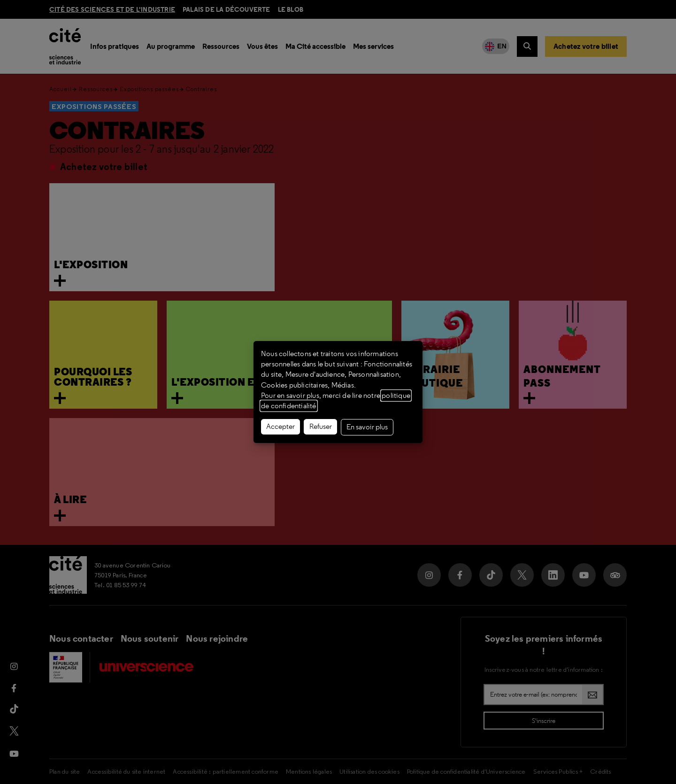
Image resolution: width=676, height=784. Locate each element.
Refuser (321, 427)
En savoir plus (367, 427)
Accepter (280, 427)
